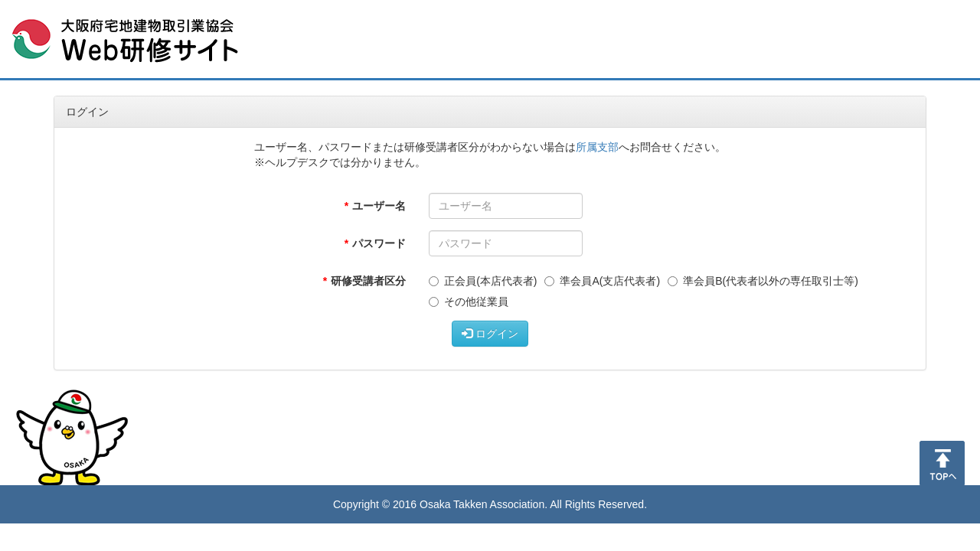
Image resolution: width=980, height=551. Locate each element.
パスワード (379, 243)
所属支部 (597, 147)
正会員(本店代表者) (483, 281)
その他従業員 (469, 302)
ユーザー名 (379, 206)
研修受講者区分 (368, 281)
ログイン (490, 334)
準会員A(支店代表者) (602, 281)
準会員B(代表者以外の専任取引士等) (763, 281)
